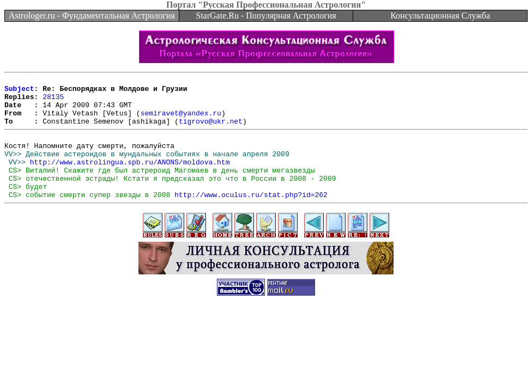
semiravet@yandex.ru (181, 121)
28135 (53, 101)
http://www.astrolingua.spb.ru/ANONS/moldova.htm (130, 178)
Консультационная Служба (440, 16)
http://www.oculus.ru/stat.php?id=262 (251, 217)
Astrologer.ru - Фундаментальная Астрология (92, 16)
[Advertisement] (266, 351)
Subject (19, 91)
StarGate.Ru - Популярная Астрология (266, 16)
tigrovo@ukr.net (211, 131)
